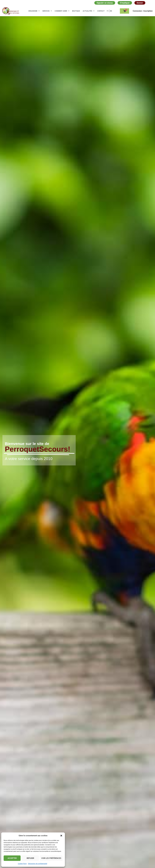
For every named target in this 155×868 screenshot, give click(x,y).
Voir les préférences (51, 858)
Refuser (30, 858)
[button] (61, 836)
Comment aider (62, 11)
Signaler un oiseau (105, 3)
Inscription (148, 11)
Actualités (89, 11)
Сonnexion (138, 11)
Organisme (34, 11)
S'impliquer (125, 3)
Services (47, 11)
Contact (101, 11)
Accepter (12, 858)
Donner (140, 3)
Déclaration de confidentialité (38, 864)
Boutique (76, 11)
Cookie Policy (22, 864)
